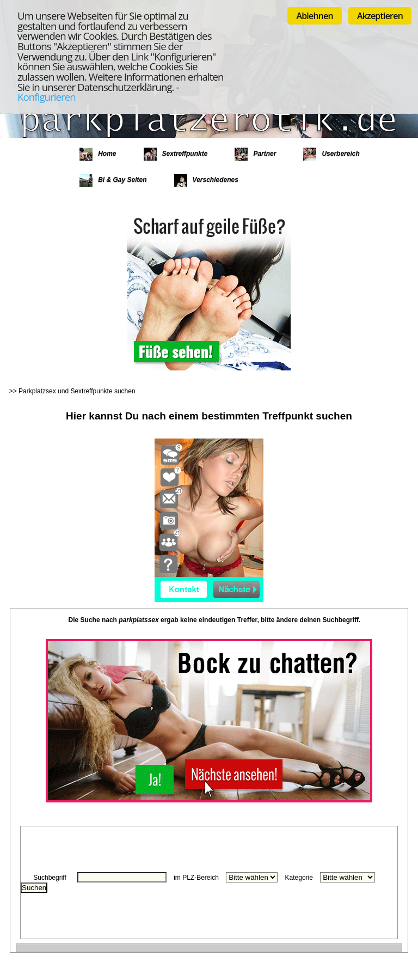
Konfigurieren (47, 97)
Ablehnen (315, 16)
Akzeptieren (380, 16)
